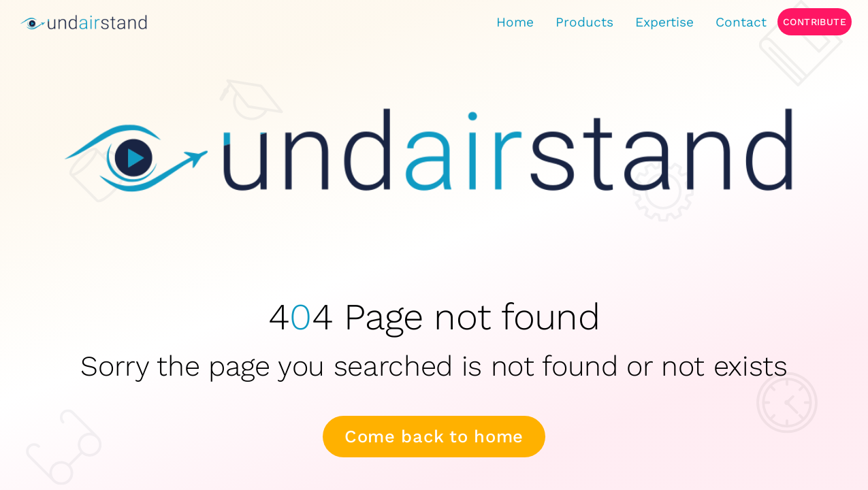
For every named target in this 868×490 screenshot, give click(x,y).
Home (515, 22)
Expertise (664, 22)
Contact (741, 22)
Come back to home (434, 437)
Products (584, 22)
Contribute (815, 22)
